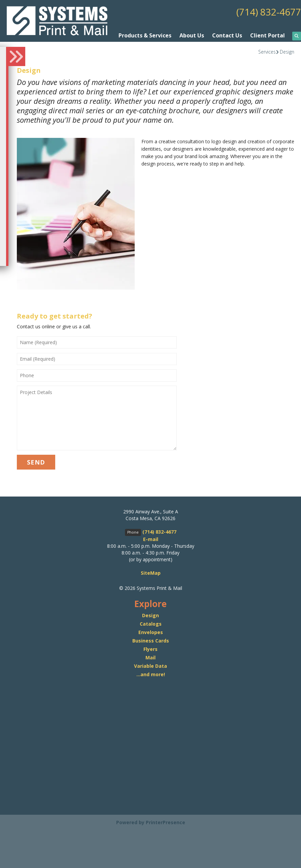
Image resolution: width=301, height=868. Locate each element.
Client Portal (267, 35)
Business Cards (151, 641)
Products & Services (145, 35)
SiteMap (151, 573)
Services (267, 52)
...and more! (151, 674)
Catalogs (151, 624)
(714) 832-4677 (269, 12)
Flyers (150, 649)
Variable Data (150, 666)
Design (287, 52)
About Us (192, 35)
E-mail (151, 539)
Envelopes (151, 632)
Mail (150, 657)
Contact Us (227, 35)
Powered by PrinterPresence (151, 822)
